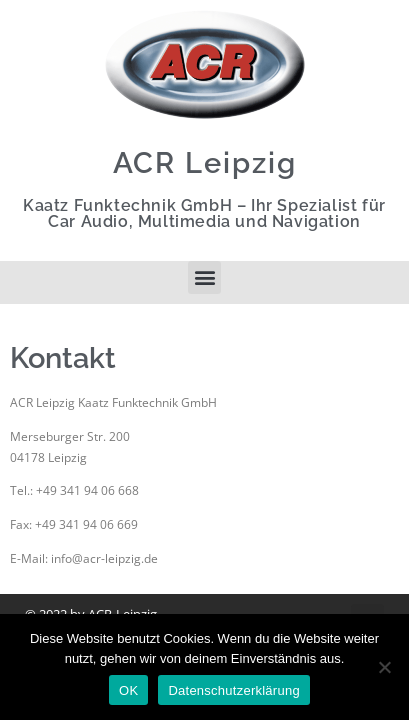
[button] (204, 277)
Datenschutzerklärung (233, 690)
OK (128, 690)
